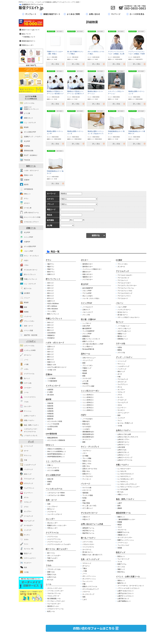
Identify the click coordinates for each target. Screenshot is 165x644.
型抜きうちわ (52, 574)
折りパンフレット (53, 279)
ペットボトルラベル (54, 489)
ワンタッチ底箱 (88, 495)
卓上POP (85, 284)
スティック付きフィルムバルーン (129, 317)
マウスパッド (87, 563)
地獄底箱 (85, 493)
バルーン (120, 303)
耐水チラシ (51, 272)
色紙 (84, 597)
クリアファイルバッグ (55, 542)
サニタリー (121, 410)
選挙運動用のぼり (88, 432)
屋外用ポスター (88, 267)
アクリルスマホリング (125, 293)
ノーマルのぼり (88, 419)
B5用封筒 (50, 416)
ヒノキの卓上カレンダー (126, 479)
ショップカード (53, 507)
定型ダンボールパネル (90, 469)
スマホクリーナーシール (55, 609)
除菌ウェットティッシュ (126, 540)
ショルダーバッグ (123, 366)
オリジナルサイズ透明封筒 (56, 440)
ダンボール (121, 267)
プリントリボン (88, 365)
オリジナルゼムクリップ (91, 589)
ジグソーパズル (88, 542)
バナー (85, 453)
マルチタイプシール (54, 593)
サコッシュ (121, 364)
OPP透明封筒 (51, 434)
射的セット (121, 580)
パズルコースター (88, 544)
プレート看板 (87, 458)
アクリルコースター (124, 283)
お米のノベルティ (123, 430)
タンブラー (121, 390)
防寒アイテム (122, 564)
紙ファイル (51, 553)
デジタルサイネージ (89, 513)
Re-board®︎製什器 (88, 349)
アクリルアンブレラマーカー (127, 286)
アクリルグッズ (122, 271)
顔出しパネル (87, 464)
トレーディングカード (55, 514)
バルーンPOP (122, 307)
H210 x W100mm (53, 304)
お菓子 (120, 503)
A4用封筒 (50, 411)
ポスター (85, 260)
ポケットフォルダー (54, 556)
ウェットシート (88, 581)
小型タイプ (86, 517)
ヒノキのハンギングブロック (127, 484)
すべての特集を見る (31, 99)
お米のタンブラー (123, 439)
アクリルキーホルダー (125, 275)
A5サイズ (50, 286)
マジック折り (52, 311)
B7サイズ (50, 298)
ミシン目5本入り (88, 402)
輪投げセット (122, 583)
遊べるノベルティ (88, 538)
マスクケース (122, 530)
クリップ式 (86, 315)
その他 (120, 426)
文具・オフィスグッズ (90, 559)
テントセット (87, 479)
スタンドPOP (87, 291)
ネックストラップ (88, 594)
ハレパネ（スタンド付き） (91, 298)
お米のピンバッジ (123, 455)
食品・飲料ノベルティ (125, 499)
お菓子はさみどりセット (126, 593)
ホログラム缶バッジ (124, 331)
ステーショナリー (123, 413)
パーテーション (123, 543)
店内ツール (85, 354)
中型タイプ (86, 519)
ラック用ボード (88, 347)
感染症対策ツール (123, 513)
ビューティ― (122, 408)
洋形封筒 (50, 403)
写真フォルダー (53, 558)
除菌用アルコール (123, 532)
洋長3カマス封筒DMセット (56, 449)
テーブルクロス (88, 476)
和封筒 (50, 429)
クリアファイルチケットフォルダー (59, 544)
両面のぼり (86, 421)
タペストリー (87, 439)
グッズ (31, 442)
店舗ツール (31, 228)
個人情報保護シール (54, 599)
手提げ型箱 (86, 503)
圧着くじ (50, 465)
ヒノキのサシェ (123, 482)
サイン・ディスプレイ (90, 447)
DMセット (50, 445)
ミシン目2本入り (88, 395)
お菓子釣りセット (123, 599)
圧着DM (49, 374)
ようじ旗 (85, 381)
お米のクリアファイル (125, 460)
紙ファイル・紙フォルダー (57, 549)
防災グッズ (121, 552)
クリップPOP (87, 334)
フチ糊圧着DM (52, 381)
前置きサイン (87, 474)
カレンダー (50, 519)
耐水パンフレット (53, 314)
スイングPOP (86, 303)
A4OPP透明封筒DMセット (56, 457)
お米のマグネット (123, 452)
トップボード (87, 323)
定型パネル (86, 466)
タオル (120, 405)
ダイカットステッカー (55, 588)
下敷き (85, 568)
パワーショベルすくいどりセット (129, 588)
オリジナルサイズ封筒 (55, 421)
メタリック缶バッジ (124, 329)
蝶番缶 (120, 350)
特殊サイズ (51, 274)
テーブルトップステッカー (56, 601)
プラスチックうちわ (54, 569)
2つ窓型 (50, 392)
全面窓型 (50, 390)
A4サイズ (50, 283)
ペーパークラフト (88, 547)
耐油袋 (85, 373)
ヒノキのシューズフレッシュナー (129, 487)
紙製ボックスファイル (90, 587)
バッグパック (122, 369)
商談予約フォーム (88, 533)
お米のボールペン (123, 442)
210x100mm (51, 333)
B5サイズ (50, 293)
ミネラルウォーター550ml (56, 493)
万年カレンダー (53, 528)
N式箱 (84, 498)
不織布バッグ (87, 368)
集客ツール (31, 166)
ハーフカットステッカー (55, 591)
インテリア (121, 418)
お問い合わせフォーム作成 (92, 524)
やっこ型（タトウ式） (90, 506)
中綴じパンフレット (54, 318)
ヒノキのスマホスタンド (126, 474)
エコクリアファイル (54, 539)
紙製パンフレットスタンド (91, 339)
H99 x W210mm (53, 309)
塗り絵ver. (51, 395)
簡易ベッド (121, 569)
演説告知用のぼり (88, 434)
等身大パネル (87, 461)
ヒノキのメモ (122, 471)
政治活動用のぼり (88, 437)
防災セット (121, 556)
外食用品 (85, 384)
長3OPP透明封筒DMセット (56, 454)
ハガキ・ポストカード (55, 343)
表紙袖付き (51, 335)
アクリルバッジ (123, 280)
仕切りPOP (86, 326)
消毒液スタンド (123, 535)
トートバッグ (122, 361)
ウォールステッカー (54, 604)
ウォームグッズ (123, 402)
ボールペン (86, 566)
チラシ (49, 260)
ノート (85, 574)
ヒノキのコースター (124, 469)
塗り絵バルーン (88, 552)
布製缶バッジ (122, 334)
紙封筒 (49, 399)
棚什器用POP (87, 329)
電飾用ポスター (88, 277)
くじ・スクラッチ (53, 461)
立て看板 (85, 456)
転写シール (51, 611)
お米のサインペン (123, 445)
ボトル (120, 387)
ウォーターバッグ (123, 559)
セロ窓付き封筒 (53, 427)
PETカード (51, 509)
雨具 (119, 415)
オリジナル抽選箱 (53, 470)
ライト (120, 421)
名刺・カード (51, 500)
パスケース (86, 592)
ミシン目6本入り (88, 405)
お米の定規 (121, 447)
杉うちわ (50, 580)
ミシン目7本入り (88, 408)
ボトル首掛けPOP (53, 475)
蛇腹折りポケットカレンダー (57, 525)
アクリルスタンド (123, 278)
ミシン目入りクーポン (90, 391)
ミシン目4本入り (88, 400)
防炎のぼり (86, 424)
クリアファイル (52, 533)
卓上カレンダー (53, 523)
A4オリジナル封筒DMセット (57, 451)
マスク (120, 527)
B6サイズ (50, 296)
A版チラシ (51, 264)
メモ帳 (85, 571)
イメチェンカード (53, 386)
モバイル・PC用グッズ (125, 423)
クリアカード (52, 512)
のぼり (84, 415)
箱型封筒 (50, 419)
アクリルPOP (87, 293)
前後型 (50, 482)
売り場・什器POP (88, 319)
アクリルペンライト (124, 296)
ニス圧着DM (51, 378)
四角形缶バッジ (123, 339)
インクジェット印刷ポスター (92, 269)
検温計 (120, 525)
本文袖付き (51, 338)
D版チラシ (51, 269)
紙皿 (84, 376)
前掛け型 (50, 479)
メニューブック (88, 360)
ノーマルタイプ (88, 307)
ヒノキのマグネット (124, 476)
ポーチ (120, 374)
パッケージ (85, 484)
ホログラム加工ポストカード (57, 367)
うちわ (49, 565)
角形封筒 (50, 406)
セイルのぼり (87, 427)
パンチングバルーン (124, 310)
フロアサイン (87, 451)
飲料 (119, 506)
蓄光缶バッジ (122, 336)
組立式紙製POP (88, 288)
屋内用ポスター (88, 264)
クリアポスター (88, 279)
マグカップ (121, 392)
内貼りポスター (88, 274)
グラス (120, 395)
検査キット (121, 517)
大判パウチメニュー (89, 358)
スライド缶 (121, 353)
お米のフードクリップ (125, 458)
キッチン (120, 397)
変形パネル (86, 471)
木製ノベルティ (122, 465)
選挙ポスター (87, 272)
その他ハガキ (52, 370)
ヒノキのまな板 (123, 489)
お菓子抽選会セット (124, 601)
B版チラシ (51, 267)
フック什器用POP (88, 331)
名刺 (49, 504)
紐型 (49, 484)
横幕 (84, 442)
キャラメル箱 (87, 488)
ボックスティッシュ (89, 579)
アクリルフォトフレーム (126, 288)
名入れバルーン (123, 312)
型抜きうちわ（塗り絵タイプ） (93, 555)
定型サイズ (51, 347)
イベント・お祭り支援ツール (128, 576)
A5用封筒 (50, 414)
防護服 (120, 522)
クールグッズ (122, 400)
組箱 (84, 501)
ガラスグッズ (122, 382)
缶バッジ (120, 322)
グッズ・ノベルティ (124, 357)
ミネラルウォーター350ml (56, 495)
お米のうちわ (52, 577)
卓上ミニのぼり (88, 296)
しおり (85, 599)
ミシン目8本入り (88, 410)
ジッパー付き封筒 (53, 424)
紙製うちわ (51, 572)
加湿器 (120, 548)
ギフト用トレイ (88, 508)
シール (49, 584)
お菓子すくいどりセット (126, 596)
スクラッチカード (53, 468)
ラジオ (120, 562)
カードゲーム (87, 550)
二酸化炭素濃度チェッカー (126, 519)
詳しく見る (55, 64)
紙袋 (84, 363)
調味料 (120, 508)
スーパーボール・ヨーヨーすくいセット (131, 586)
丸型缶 (120, 347)
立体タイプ (86, 310)
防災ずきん (121, 572)
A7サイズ (50, 291)
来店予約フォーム (88, 531)
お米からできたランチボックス (128, 437)
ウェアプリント (123, 384)
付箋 (84, 584)
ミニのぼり (86, 429)
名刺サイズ (51, 301)
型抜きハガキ (52, 365)
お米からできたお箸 (124, 434)
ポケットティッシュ (89, 576)
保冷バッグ (121, 372)
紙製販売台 (86, 336)
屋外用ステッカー (53, 606)
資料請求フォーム (88, 528)
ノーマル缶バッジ (123, 326)
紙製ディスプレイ (88, 341)
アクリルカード (123, 298)
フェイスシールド (123, 545)
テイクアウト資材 (88, 386)
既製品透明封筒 (53, 438)
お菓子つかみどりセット (126, 591)
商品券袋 (50, 561)
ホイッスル (121, 567)
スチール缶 (121, 343)
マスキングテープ (53, 596)
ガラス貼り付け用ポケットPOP (93, 344)
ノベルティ (31, 341)
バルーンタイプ (88, 312)
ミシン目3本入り (88, 397)
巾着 (119, 377)
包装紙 (85, 371)
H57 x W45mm (52, 306)
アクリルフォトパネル (125, 291)
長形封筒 (50, 408)
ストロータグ (87, 378)
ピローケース (87, 490)
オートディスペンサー (125, 537)
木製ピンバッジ (123, 494)
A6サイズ (50, 288)
